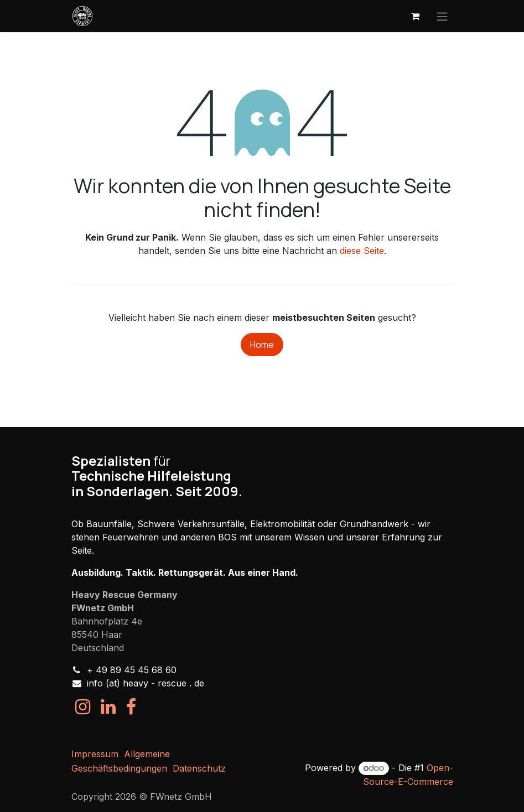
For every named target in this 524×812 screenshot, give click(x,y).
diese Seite (362, 251)
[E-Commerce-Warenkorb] (416, 16)
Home (262, 345)
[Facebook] (131, 707)
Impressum (95, 754)
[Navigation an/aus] (442, 16)
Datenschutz (199, 768)
